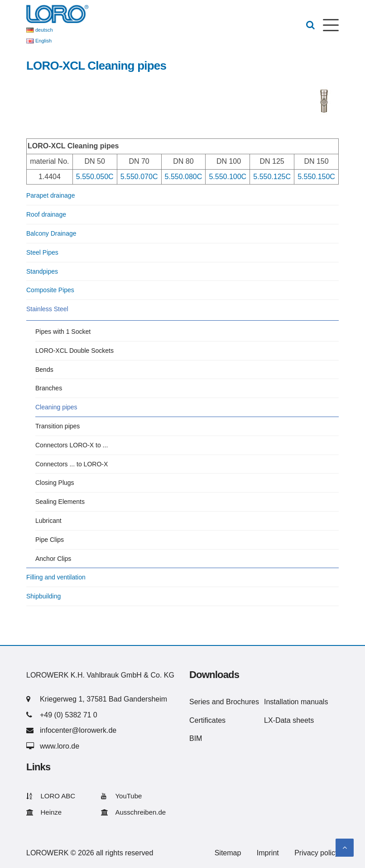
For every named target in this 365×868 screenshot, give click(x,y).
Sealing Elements (60, 502)
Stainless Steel (47, 309)
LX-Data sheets (289, 720)
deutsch (44, 30)
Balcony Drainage (51, 233)
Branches (49, 388)
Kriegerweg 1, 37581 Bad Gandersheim (103, 699)
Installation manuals (296, 702)
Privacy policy (317, 853)
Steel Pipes (42, 252)
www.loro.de (60, 746)
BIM (196, 738)
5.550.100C (228, 177)
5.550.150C (316, 177)
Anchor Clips (53, 559)
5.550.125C (272, 177)
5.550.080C (184, 177)
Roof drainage (46, 214)
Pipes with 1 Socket (63, 332)
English (43, 41)
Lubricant (48, 521)
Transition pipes (58, 426)
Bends (44, 370)
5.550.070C (139, 177)
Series (199, 702)
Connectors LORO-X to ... (72, 445)
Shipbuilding (43, 596)
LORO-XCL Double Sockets (74, 351)
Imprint (268, 853)
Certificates (207, 720)
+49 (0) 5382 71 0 (69, 715)
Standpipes (42, 271)
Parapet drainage (50, 195)
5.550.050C (95, 177)
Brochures (243, 702)
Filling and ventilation (56, 577)
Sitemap (228, 853)
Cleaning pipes (56, 407)
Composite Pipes (50, 290)
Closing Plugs (55, 483)
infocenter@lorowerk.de (78, 730)
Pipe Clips (50, 540)
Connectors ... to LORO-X (72, 464)
